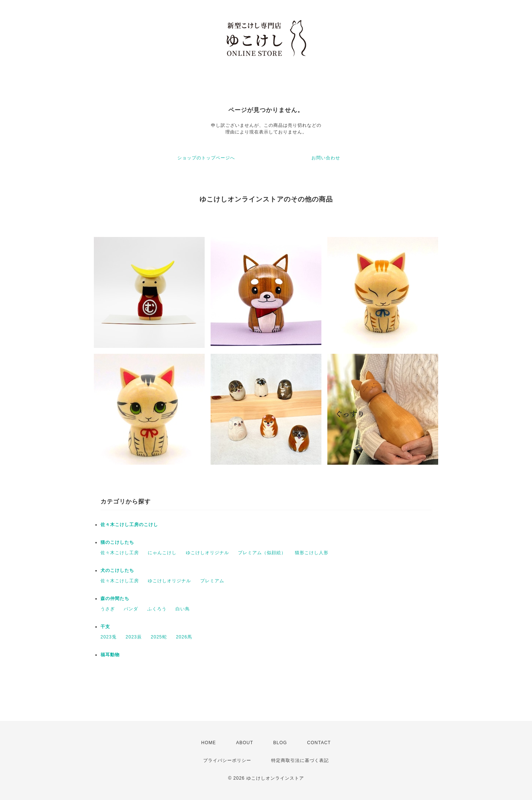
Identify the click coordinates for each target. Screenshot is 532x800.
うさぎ (108, 609)
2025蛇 (159, 637)
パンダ (131, 609)
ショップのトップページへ (206, 158)
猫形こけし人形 (312, 553)
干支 (105, 627)
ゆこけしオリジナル (207, 553)
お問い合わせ (326, 158)
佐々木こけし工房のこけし (129, 525)
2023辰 (134, 637)
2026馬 (184, 637)
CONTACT (319, 743)
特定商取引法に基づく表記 (300, 760)
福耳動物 (110, 655)
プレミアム (212, 581)
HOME (209, 743)
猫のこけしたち (117, 542)
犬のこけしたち (117, 570)
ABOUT (245, 743)
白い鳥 (183, 609)
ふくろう (157, 609)
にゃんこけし (162, 553)
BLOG (280, 743)
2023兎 (109, 637)
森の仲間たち (115, 599)
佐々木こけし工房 (120, 553)
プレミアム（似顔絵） (262, 553)
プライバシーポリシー (227, 760)
